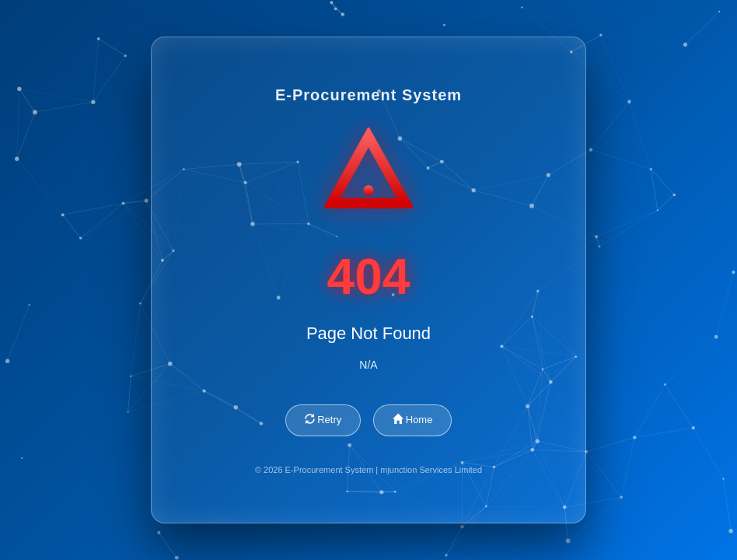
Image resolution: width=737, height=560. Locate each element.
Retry (323, 420)
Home (412, 420)
